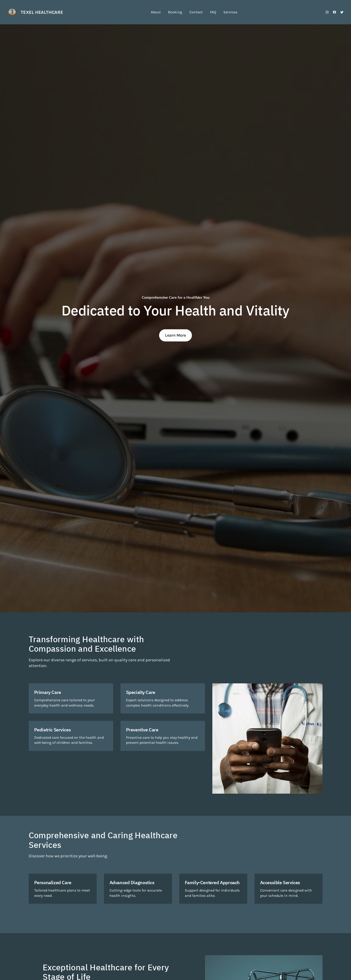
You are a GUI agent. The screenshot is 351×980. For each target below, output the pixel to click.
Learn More (175, 335)
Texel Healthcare (42, 12)
